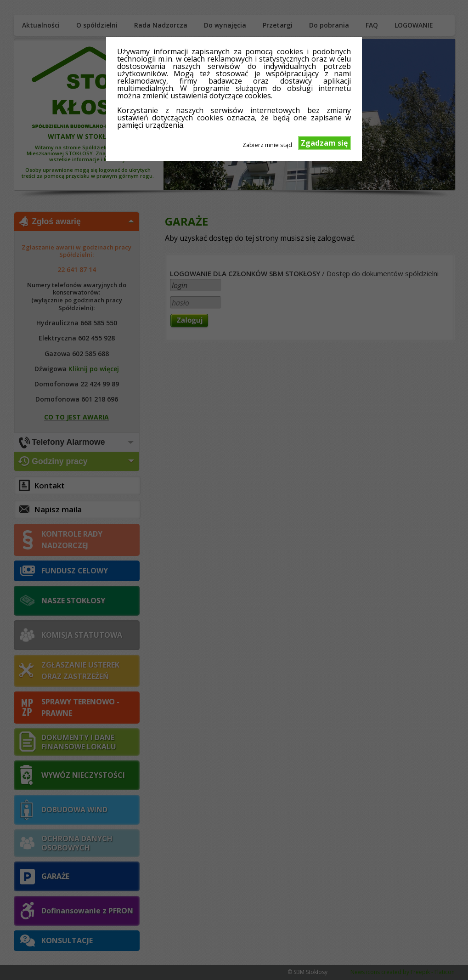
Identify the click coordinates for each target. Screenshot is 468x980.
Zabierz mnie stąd (267, 144)
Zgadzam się (324, 143)
